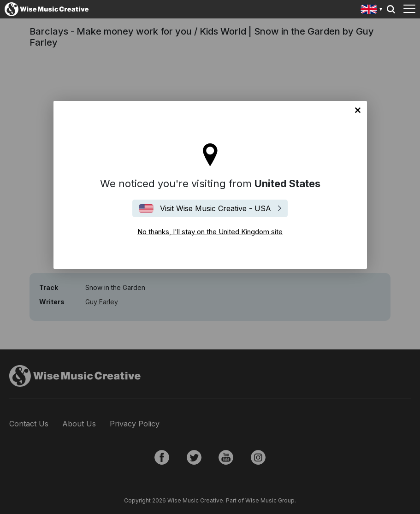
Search (391, 9)
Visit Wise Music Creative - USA (216, 208)
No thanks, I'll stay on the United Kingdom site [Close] (358, 110)
